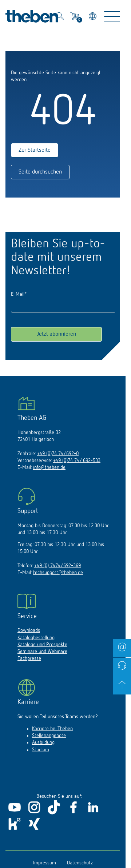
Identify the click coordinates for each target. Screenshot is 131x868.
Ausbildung (43, 742)
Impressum (45, 863)
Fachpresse (29, 658)
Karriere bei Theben (52, 729)
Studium (41, 750)
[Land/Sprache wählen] (93, 17)
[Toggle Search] (60, 17)
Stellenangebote (49, 736)
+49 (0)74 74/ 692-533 (77, 461)
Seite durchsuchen (40, 172)
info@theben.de (49, 467)
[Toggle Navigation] (112, 16)
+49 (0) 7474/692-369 (57, 566)
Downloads (29, 630)
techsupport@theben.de (58, 573)
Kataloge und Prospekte (42, 645)
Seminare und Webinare (42, 652)
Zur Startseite (35, 150)
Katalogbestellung (36, 638)
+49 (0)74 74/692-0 (58, 454)
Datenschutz (80, 863)
